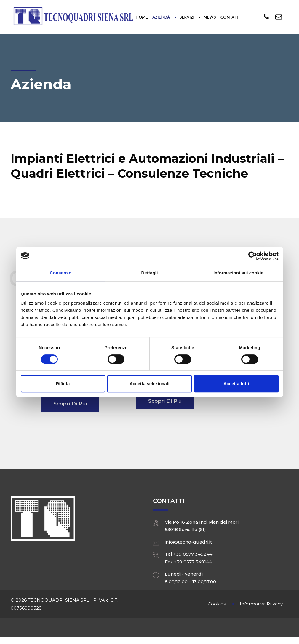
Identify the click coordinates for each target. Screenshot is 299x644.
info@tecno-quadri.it (188, 542)
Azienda (161, 17)
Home (142, 17)
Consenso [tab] (61, 273)
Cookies (217, 604)
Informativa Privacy (261, 604)
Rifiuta (63, 384)
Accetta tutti (236, 384)
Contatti (230, 17)
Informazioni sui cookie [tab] (238, 273)
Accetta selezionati (149, 384)
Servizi (187, 17)
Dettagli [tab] (150, 273)
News (210, 17)
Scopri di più (70, 404)
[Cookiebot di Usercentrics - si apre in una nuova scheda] (253, 256)
